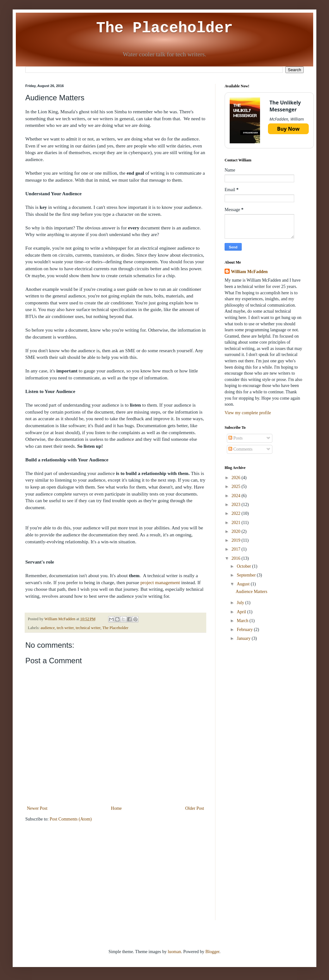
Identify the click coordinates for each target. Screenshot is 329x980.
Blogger (212, 952)
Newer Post (37, 808)
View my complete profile (248, 413)
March (243, 621)
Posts (236, 438)
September (247, 575)
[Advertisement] (264, 694)
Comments (240, 449)
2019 (237, 540)
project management (160, 582)
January (244, 638)
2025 (237, 487)
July (241, 603)
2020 (237, 531)
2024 (237, 496)
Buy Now (288, 129)
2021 (237, 523)
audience (48, 628)
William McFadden (249, 272)
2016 (237, 558)
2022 (237, 513)
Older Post (195, 808)
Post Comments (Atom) (71, 819)
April (242, 612)
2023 (237, 505)
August (244, 584)
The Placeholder (164, 28)
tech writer (65, 628)
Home (116, 808)
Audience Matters (251, 592)
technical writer (88, 628)
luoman (174, 952)
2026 (237, 478)
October (244, 566)
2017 (237, 549)
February (245, 630)
